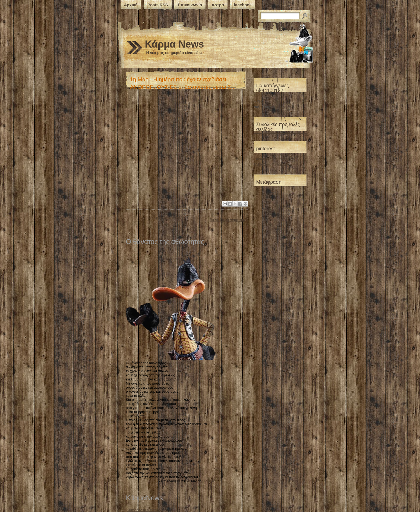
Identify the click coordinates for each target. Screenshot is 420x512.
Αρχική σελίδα (167, 218)
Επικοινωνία (190, 5)
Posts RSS (158, 5)
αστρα (218, 5)
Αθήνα (259, 101)
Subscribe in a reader (143, 510)
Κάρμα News (175, 44)
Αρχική (131, 5)
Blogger (208, 481)
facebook (243, 5)
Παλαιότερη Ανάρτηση (228, 220)
